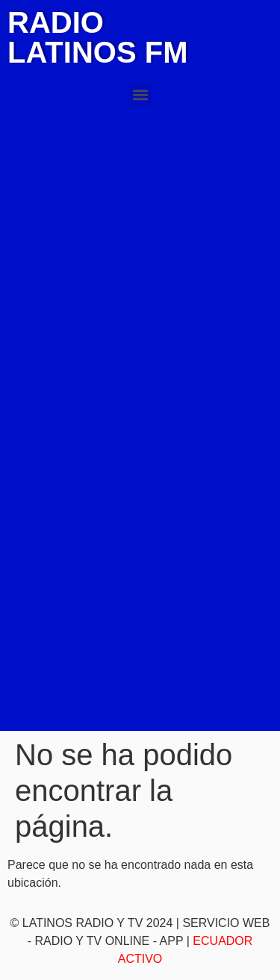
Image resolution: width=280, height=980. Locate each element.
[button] (140, 94)
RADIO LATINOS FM (97, 37)
